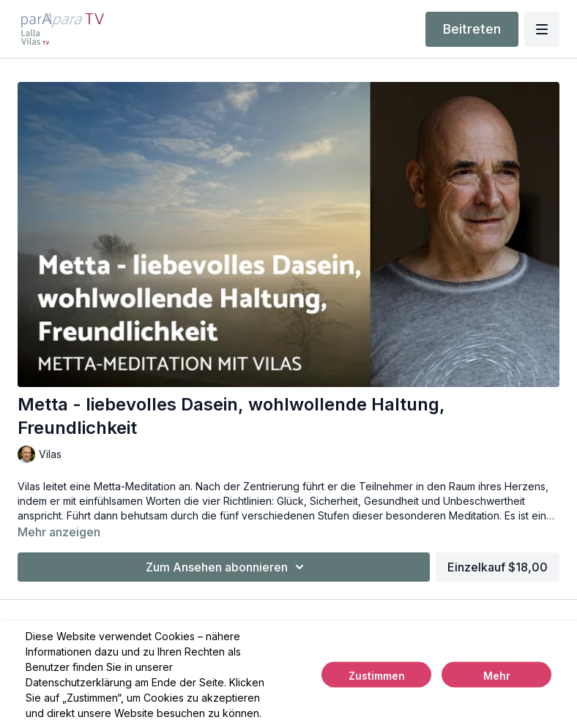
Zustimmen (377, 676)
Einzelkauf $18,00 (498, 567)
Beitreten (472, 29)
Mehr (497, 676)
